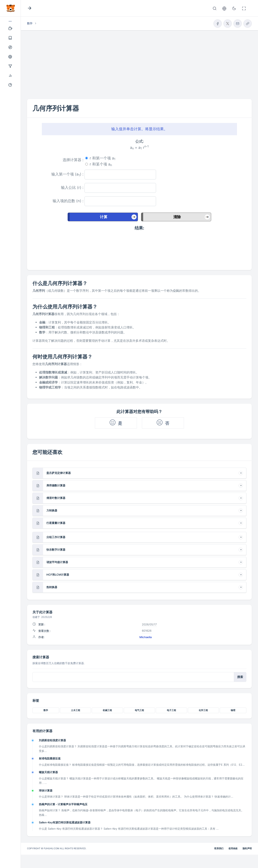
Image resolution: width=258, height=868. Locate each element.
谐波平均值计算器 (57, 562)
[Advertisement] (139, 61)
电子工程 (171, 710)
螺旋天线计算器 (48, 772)
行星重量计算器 (56, 523)
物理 (233, 710)
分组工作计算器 (56, 537)
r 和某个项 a (101, 164)
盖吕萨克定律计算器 (59, 473)
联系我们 (219, 848)
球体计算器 (46, 790)
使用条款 (233, 848)
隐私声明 (247, 848)
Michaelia (146, 637)
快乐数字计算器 (56, 550)
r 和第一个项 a (103, 158)
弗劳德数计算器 (56, 485)
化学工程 (203, 710)
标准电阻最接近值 (50, 758)
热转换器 (52, 587)
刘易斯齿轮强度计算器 (52, 740)
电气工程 (139, 710)
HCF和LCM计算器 (58, 575)
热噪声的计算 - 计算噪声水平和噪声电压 (63, 804)
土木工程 (76, 710)
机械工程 (107, 710)
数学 (46, 710)
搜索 (240, 677)
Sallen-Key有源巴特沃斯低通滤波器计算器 (65, 822)
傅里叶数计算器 (56, 498)
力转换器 (52, 510)
